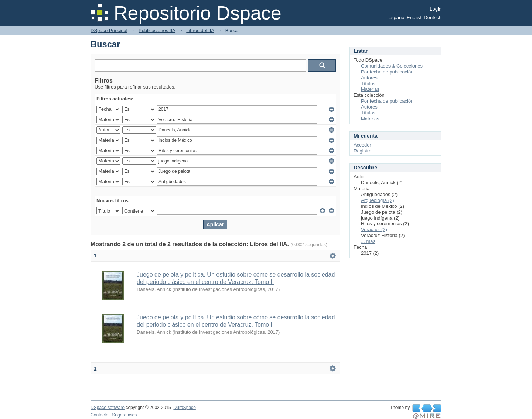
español (397, 18)
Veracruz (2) (374, 229)
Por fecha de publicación (387, 72)
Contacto (99, 415)
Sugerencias (124, 415)
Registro (362, 151)
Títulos (368, 84)
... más (368, 241)
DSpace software (108, 408)
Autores (369, 78)
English (415, 18)
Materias (370, 89)
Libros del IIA (200, 30)
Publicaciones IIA (157, 30)
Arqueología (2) (378, 200)
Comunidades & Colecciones (392, 66)
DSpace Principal (109, 30)
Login (436, 9)
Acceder (362, 145)
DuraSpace (184, 408)
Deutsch (433, 18)
